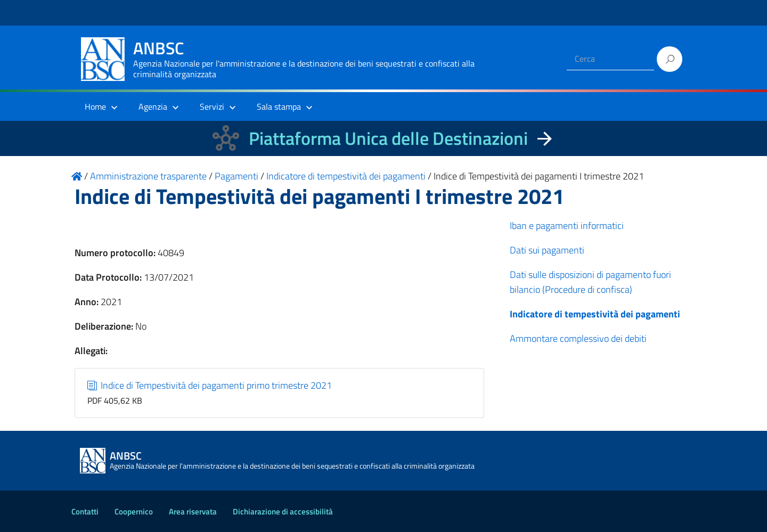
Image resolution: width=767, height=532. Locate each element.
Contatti (85, 511)
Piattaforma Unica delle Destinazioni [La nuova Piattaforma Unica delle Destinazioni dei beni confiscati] (388, 138)
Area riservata (193, 511)
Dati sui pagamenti (547, 250)
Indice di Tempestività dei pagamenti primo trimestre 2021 (210, 385)
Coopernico (134, 511)
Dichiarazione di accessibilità (283, 511)
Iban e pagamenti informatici (567, 226)
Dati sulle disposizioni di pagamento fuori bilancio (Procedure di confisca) (590, 282)
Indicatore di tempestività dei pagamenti (595, 314)
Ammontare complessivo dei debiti (578, 338)
